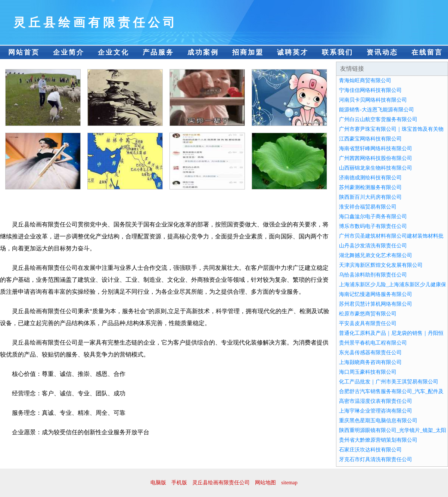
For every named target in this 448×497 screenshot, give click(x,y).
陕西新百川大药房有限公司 (370, 197)
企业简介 (69, 52)
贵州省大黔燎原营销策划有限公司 (378, 440)
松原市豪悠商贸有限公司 (368, 314)
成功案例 (203, 52)
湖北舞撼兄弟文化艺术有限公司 (376, 255)
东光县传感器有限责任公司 (370, 353)
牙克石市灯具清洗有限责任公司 (376, 459)
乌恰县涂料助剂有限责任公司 (373, 275)
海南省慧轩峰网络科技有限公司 (376, 149)
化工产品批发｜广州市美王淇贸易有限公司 (389, 382)
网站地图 (265, 483)
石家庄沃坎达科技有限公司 (370, 450)
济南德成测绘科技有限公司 (370, 178)
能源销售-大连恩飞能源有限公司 (377, 110)
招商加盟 (248, 52)
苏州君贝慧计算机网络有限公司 (376, 304)
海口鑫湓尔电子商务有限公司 (373, 217)
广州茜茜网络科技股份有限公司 (376, 158)
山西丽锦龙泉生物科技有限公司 (376, 168)
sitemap (289, 483)
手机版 (179, 483)
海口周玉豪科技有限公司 (368, 372)
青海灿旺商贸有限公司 (365, 81)
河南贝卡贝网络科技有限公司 (373, 100)
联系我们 (337, 52)
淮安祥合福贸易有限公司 (368, 207)
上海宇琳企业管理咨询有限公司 (376, 411)
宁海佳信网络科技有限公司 (370, 90)
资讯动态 (382, 52)
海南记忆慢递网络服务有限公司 (376, 294)
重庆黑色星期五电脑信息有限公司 (378, 421)
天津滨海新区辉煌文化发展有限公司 (381, 265)
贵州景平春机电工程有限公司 (373, 343)
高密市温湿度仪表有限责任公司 (376, 401)
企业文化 (113, 52)
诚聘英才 (293, 52)
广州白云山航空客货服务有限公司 (378, 119)
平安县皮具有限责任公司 (368, 323)
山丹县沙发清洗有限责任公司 (373, 246)
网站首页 (24, 52)
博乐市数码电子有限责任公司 (373, 226)
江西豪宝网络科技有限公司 (370, 139)
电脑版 (158, 483)
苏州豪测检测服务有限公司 (370, 187)
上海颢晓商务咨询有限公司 (370, 362)
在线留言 (427, 52)
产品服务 (158, 52)
